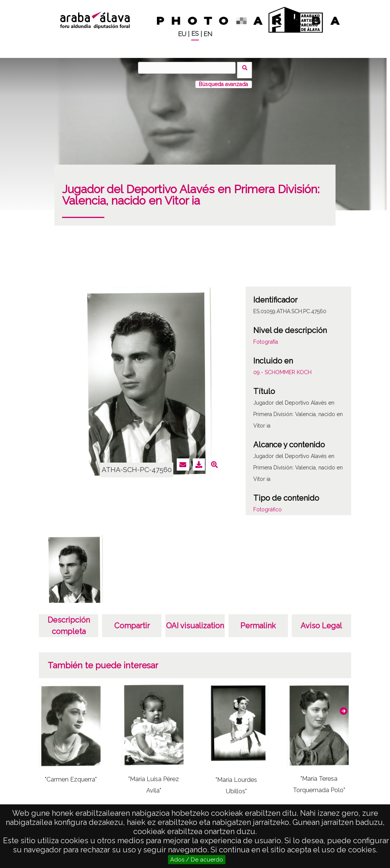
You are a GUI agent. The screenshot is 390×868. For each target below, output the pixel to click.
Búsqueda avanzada (223, 80)
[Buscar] (189, 68)
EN (208, 34)
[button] (344, 706)
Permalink (258, 621)
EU (182, 34)
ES (195, 34)
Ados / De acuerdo (197, 860)
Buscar (247, 67)
